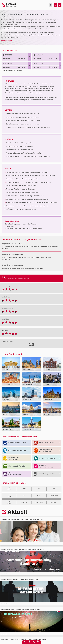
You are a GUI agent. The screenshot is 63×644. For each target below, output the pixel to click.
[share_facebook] (29, 642)
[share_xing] (25, 642)
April (24, 489)
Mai (39, 489)
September (54, 495)
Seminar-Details (7, 41)
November (39, 502)
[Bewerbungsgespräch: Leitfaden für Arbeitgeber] (56, 5)
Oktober (24, 502)
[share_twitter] (34, 642)
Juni (54, 489)
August (39, 495)
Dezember (54, 502)
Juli (24, 495)
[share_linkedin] (38, 642)
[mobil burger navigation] (51, 5)
